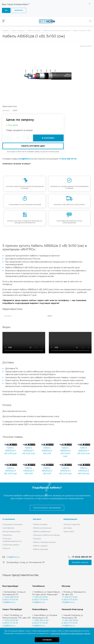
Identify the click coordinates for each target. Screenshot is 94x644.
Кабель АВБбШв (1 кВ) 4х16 (47, 449)
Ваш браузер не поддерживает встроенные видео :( (24, 343)
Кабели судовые (40, 546)
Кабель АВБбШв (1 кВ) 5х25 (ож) (29, 449)
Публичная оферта (11, 545)
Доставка (68, 528)
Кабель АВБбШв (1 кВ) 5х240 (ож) (65, 450)
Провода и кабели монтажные (46, 535)
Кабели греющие (41, 549)
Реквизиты (7, 535)
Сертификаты (8, 528)
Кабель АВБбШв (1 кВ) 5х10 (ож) (84, 449)
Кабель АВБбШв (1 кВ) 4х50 (29, 469)
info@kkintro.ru (26, 159)
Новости (6, 548)
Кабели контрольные (42, 528)
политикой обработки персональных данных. (70, 633)
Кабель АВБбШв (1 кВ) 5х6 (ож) (84, 469)
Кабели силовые (40, 524)
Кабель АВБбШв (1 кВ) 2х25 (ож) (10, 469)
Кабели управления (42, 532)
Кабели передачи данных (44, 542)
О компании (9, 519)
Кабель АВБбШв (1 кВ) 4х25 (47, 469)
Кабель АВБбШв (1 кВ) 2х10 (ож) (65, 469)
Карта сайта (69, 532)
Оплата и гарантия (72, 524)
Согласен (47, 640)
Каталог (37, 519)
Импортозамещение (11, 532)
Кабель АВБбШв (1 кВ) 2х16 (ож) (10, 449)
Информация (70, 519)
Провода (37, 539)
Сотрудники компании (12, 524)
